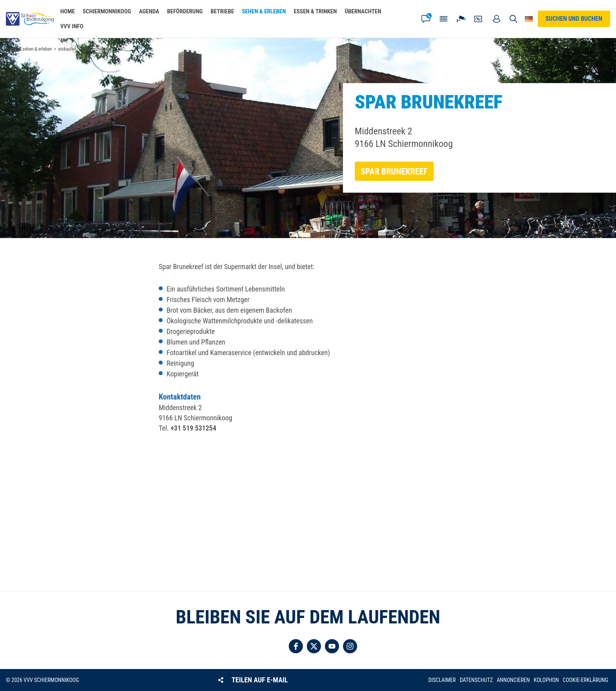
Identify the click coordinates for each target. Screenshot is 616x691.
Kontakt (426, 19)
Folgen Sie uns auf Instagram (350, 646)
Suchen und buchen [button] (513, 19)
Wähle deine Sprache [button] (529, 19)
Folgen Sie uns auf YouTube (332, 646)
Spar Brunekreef (394, 171)
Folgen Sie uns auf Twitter (314, 646)
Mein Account (497, 19)
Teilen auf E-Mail (260, 680)
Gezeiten (444, 19)
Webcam (461, 19)
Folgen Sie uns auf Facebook (296, 646)
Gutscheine (479, 19)
